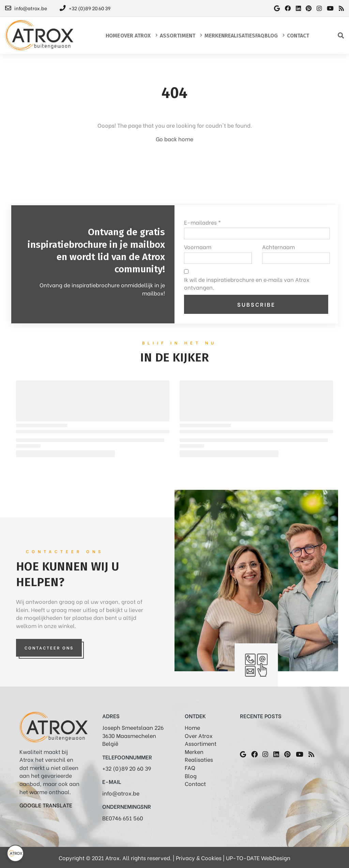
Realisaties (199, 759)
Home (192, 727)
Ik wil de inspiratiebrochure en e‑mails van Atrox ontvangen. (247, 283)
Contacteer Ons (49, 648)
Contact (195, 783)
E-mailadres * (202, 222)
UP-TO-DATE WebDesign (258, 858)
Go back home (174, 139)
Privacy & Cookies (199, 858)
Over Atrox (199, 735)
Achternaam (278, 247)
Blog (191, 776)
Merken (194, 751)
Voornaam (198, 247)
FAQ (190, 767)
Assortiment (201, 743)
